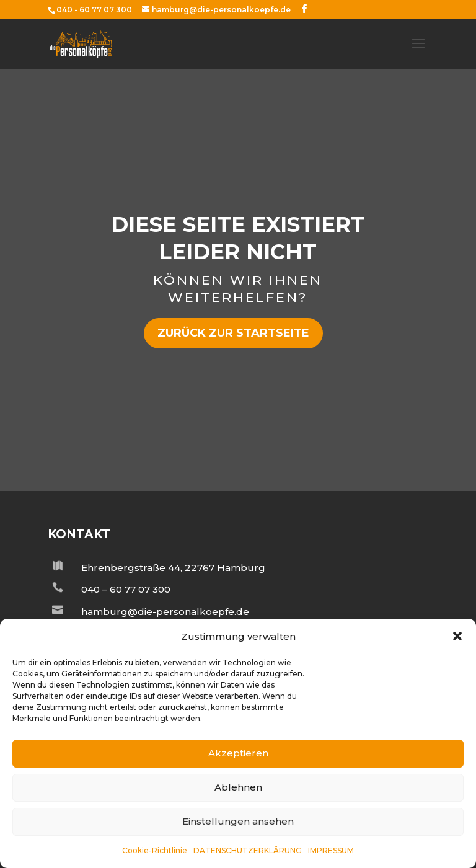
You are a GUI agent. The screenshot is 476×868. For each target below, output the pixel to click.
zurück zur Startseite (233, 333)
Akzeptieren (238, 753)
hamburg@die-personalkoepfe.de (165, 612)
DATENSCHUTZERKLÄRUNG (248, 850)
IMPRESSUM (331, 850)
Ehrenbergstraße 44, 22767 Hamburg (173, 568)
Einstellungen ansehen (238, 821)
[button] (457, 636)
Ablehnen (238, 787)
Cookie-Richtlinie (155, 850)
